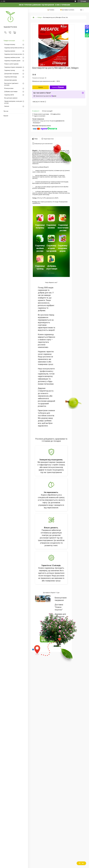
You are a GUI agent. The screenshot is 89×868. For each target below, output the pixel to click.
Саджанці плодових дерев (12, 61)
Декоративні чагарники (11, 74)
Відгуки (6, 116)
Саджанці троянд (10, 70)
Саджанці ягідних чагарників (13, 67)
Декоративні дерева (11, 80)
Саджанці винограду (11, 77)
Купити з (58, 87)
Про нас (6, 111)
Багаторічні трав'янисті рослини (11, 84)
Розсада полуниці (10, 44)
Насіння (7, 106)
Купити (41, 87)
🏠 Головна (51, 10)
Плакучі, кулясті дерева (11, 64)
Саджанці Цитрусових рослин (13, 48)
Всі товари (51, 273)
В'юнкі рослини (9, 88)
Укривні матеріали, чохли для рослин (13, 102)
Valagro (40, 17)
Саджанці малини (10, 51)
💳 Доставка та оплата (67, 10)
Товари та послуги (9, 41)
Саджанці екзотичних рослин (13, 54)
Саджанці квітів (9, 95)
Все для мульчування (11, 98)
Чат (81, 863)
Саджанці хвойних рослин (12, 57)
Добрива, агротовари (11, 92)
